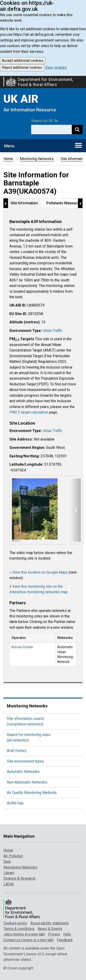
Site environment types (25, 761)
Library (9, 873)
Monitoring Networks (37, 159)
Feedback (65, 940)
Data (7, 862)
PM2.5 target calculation (29, 412)
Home (8, 159)
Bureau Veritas (22, 647)
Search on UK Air (45, 121)
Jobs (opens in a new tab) (24, 934)
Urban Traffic (53, 331)
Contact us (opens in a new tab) (29, 940)
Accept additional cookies (23, 61)
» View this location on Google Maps (39, 572)
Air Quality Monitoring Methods (32, 793)
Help (67, 934)
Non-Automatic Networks (27, 782)
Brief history (17, 751)
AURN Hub (15, 803)
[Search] (77, 130)
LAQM (8, 884)
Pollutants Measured (64, 203)
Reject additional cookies (22, 67)
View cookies (56, 67)
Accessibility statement (50, 923)
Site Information (24, 203)
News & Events (50, 929)
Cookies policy (15, 923)
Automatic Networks (23, 772)
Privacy (54, 934)
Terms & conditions (19, 929)
